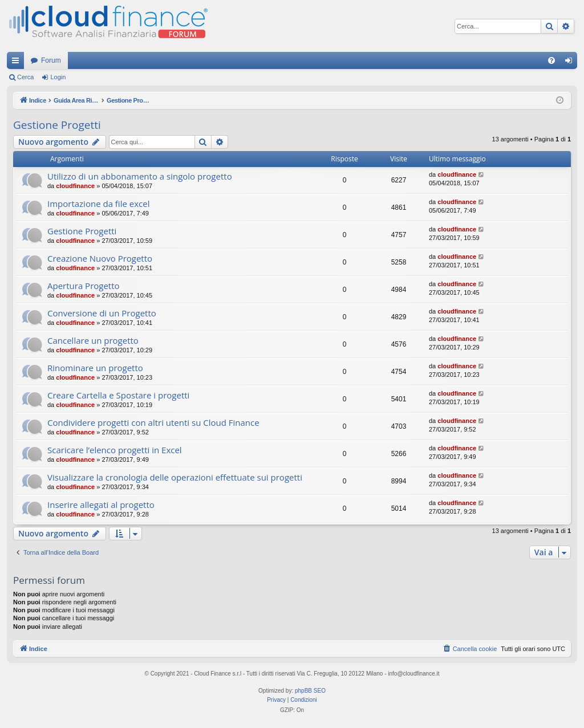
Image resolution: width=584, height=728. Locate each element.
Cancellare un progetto (93, 340)
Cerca (25, 77)
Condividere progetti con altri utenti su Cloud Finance (153, 422)
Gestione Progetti (57, 125)
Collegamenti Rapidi (18, 63)
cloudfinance (75, 186)
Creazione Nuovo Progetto (100, 258)
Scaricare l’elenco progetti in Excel (115, 450)
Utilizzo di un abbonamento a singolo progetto (140, 176)
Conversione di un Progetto (102, 313)
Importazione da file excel (98, 204)
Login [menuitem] (571, 63)
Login (58, 77)
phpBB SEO (310, 691)
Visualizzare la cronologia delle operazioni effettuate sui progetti (175, 477)
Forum (51, 60)
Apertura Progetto (84, 286)
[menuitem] (551, 60)
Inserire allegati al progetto (101, 505)
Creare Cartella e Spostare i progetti (118, 395)
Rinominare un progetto (95, 368)
